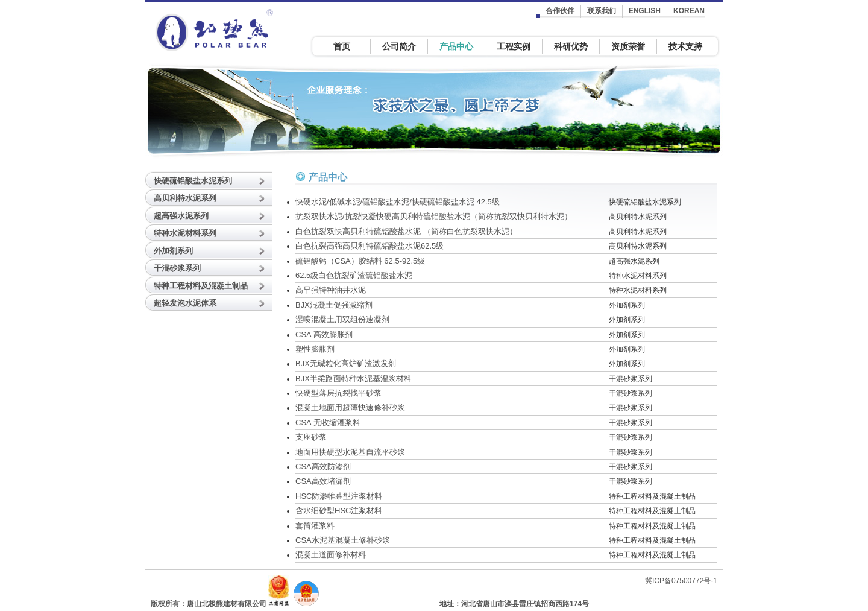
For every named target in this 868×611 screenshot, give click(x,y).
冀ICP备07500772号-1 (681, 581)
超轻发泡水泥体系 (185, 303)
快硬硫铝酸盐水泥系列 (193, 181)
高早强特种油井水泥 (331, 290)
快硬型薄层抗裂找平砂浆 (338, 393)
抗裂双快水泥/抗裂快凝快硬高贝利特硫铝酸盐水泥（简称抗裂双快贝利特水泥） (434, 216)
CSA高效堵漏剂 (323, 481)
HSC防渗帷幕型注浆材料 (339, 496)
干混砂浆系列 (177, 268)
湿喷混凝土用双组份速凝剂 (342, 319)
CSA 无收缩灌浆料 (328, 423)
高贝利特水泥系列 (185, 198)
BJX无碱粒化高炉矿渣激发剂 (346, 363)
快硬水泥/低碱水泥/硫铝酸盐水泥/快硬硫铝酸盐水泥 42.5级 (398, 202)
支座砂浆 (311, 437)
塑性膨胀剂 (315, 349)
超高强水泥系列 (181, 216)
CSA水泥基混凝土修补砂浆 (343, 540)
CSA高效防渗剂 (323, 467)
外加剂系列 (173, 251)
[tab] (211, 179)
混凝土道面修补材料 (331, 555)
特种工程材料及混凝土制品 (201, 286)
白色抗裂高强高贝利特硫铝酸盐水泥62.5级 (370, 246)
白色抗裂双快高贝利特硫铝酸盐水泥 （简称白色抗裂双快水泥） (406, 231)
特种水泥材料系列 (185, 233)
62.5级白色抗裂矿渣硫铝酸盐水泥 (354, 275)
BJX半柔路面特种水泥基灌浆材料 (354, 378)
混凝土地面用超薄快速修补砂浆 (350, 407)
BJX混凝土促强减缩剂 (334, 305)
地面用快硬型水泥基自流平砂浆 (350, 452)
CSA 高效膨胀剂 (324, 334)
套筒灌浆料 (315, 526)
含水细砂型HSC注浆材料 (339, 511)
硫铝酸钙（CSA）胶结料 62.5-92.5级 (360, 261)
